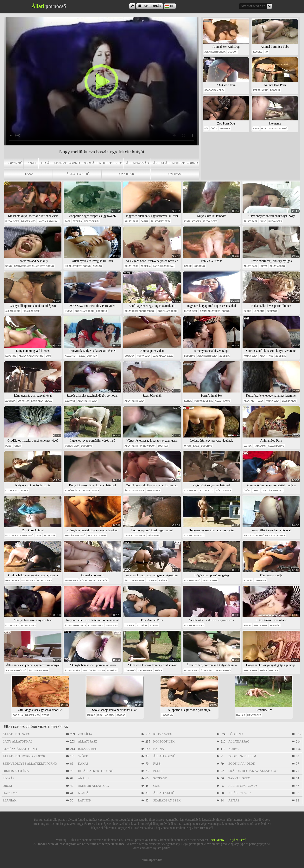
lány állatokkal (48, 221)
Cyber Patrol (238, 840)
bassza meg (28, 221)
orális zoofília (16, 771)
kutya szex (12, 221)
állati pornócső (16, 670)
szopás (77, 221)
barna (144, 221)
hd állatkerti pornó (60, 163)
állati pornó (276, 446)
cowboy (130, 356)
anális (84, 778)
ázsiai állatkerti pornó (176, 163)
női (266, 52)
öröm (214, 129)
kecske (258, 52)
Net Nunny (217, 840)
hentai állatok (97, 536)
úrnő (263, 221)
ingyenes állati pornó (19, 536)
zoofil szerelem (242, 756)
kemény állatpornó (31, 356)
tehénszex (71, 580)
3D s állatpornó (75, 536)
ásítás (163, 580)
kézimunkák (260, 90)
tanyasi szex (239, 778)
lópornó (14, 163)
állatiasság (138, 163)
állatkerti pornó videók (140, 311)
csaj (32, 163)
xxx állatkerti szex (103, 163)
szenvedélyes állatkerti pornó (34, 266)
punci (9, 446)
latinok (85, 800)
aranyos (225, 129)
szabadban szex (214, 90)
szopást (176, 174)
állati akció (78, 174)
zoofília (275, 90)
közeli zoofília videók (94, 580)
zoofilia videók (84, 311)
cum (48, 356)
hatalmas (260, 446)
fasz (29, 174)
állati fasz (131, 221)
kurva (264, 266)
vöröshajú (72, 446)
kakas (248, 625)
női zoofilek (92, 221)
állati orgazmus (75, 625)
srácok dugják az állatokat (253, 771)
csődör (233, 52)
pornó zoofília (203, 401)
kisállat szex (193, 221)
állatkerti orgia (215, 52)
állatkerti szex (161, 221)
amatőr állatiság (94, 670)
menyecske (12, 580)
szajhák (127, 174)
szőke (188, 266)
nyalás (97, 266)
